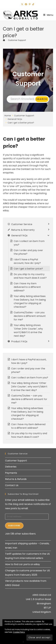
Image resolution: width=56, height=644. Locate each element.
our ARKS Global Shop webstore (25, 202)
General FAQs (15, 119)
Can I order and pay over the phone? (28, 252)
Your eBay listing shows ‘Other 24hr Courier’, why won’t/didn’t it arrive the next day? (29, 387)
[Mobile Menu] (48, 15)
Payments (11, 473)
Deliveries (11, 467)
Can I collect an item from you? (29, 243)
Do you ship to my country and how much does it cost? (30, 276)
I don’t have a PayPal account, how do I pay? (29, 361)
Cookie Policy (19, 632)
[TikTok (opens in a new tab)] (33, 4)
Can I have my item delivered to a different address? (27, 287)
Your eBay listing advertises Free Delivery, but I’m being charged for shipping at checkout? (30, 302)
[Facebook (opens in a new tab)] (26, 4)
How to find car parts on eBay (22, 564)
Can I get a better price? (21, 123)
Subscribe (14, 526)
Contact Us (27, 169)
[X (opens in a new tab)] (23, 4)
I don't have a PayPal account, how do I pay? (27, 261)
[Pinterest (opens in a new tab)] (30, 4)
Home (8, 116)
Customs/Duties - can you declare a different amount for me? (30, 316)
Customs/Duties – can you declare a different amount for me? (29, 399)
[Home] (4, 40)
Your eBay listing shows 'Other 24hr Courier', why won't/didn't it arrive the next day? (28, 331)
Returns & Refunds (16, 479)
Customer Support (17, 40)
